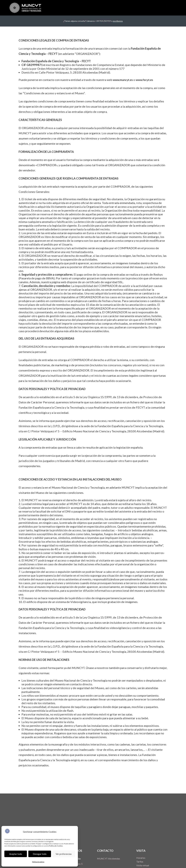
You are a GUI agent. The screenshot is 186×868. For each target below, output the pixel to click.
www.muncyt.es (123, 80)
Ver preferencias (64, 854)
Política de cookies (38, 862)
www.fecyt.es (144, 80)
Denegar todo (40, 854)
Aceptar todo (16, 854)
